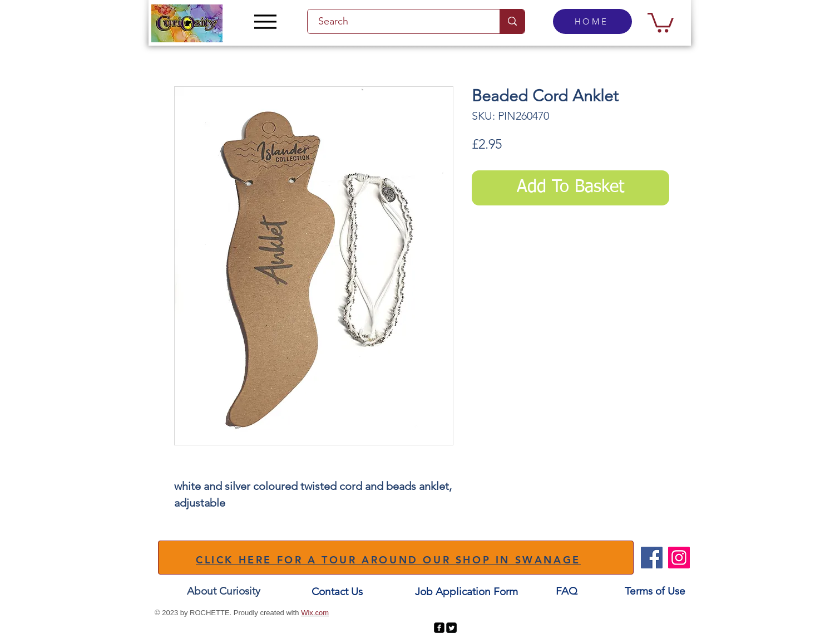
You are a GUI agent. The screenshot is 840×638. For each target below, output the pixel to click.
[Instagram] (679, 558)
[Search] (397, 21)
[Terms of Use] (655, 591)
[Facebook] (652, 558)
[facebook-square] (439, 628)
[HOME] (592, 21)
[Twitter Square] (451, 628)
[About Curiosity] (224, 591)
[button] (661, 21)
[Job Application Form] (466, 592)
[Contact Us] (337, 592)
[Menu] (265, 21)
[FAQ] (566, 591)
